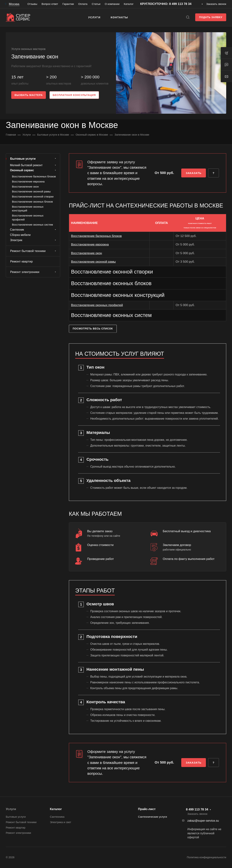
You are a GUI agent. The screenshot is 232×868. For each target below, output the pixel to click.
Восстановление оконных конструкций (118, 295)
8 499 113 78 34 (197, 809)
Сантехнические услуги (153, 817)
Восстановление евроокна (90, 244)
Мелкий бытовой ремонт (33, 165)
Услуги (11, 809)
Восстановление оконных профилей (97, 305)
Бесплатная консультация (74, 95)
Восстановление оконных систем (111, 315)
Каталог (56, 809)
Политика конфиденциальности (207, 857)
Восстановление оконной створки (112, 272)
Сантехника (57, 817)
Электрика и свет (60, 822)
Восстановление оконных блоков (111, 283)
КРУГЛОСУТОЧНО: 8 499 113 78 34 (166, 4)
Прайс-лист (147, 809)
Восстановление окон (87, 253)
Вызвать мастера (29, 95)
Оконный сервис (33, 170)
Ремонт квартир (21, 261)
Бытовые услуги (33, 159)
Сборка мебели (20, 235)
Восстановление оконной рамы (93, 262)
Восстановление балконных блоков (96, 236)
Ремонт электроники (33, 272)
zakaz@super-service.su (203, 821)
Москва (14, 4)
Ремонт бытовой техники (33, 251)
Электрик (33, 240)
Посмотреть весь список (93, 329)
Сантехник (33, 230)
